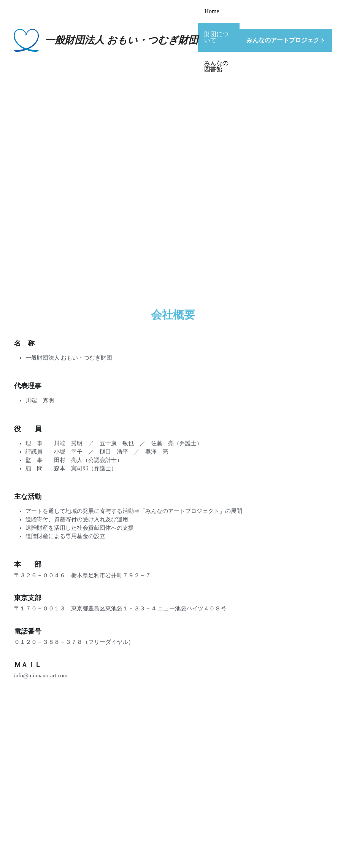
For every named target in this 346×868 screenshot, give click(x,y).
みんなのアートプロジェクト (286, 40)
